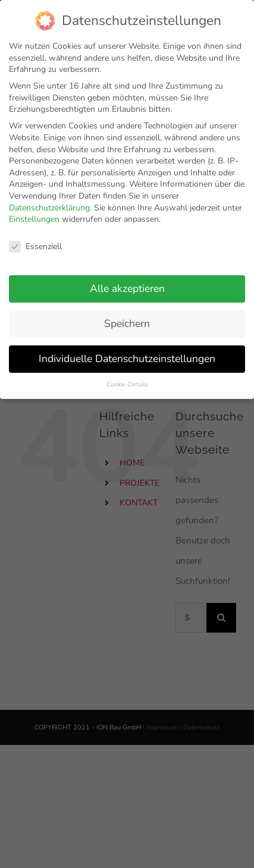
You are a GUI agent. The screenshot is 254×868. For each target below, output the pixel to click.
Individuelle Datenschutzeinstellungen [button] (127, 353)
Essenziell (35, 241)
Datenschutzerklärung (49, 202)
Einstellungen (34, 214)
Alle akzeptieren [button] (127, 283)
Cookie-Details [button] (127, 379)
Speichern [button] (127, 318)
